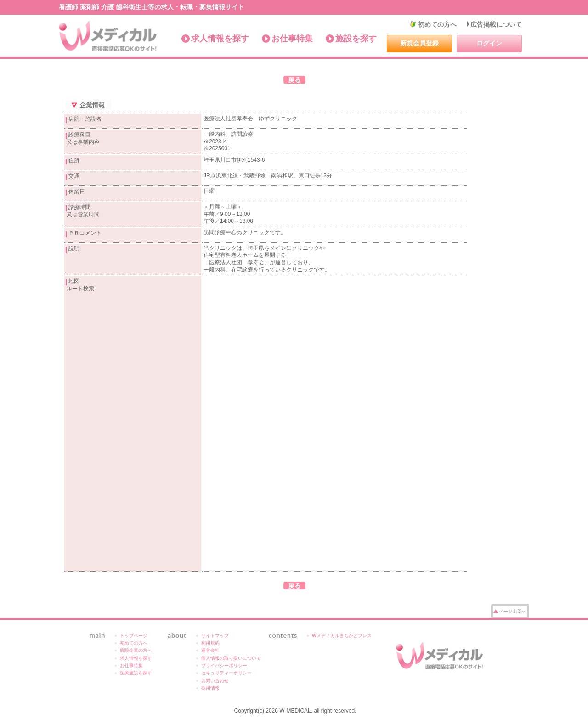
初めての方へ (437, 24)
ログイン (489, 43)
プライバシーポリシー (224, 666)
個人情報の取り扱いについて (231, 658)
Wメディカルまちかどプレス (342, 636)
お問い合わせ (215, 681)
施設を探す (356, 39)
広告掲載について (496, 24)
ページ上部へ (513, 611)
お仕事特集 (292, 39)
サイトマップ (215, 636)
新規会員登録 (419, 43)
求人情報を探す (220, 39)
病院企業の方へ (136, 650)
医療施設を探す (136, 673)
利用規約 (210, 643)
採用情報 (210, 688)
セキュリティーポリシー (226, 673)
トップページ (134, 636)
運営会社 (210, 650)
